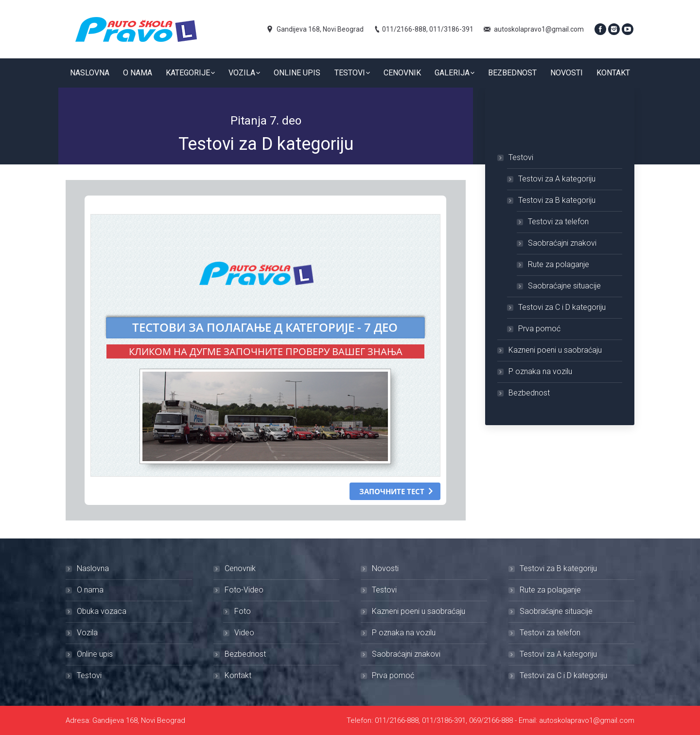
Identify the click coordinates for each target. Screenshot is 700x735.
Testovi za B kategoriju (557, 200)
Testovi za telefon (558, 222)
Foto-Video (244, 590)
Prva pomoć (539, 329)
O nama (90, 590)
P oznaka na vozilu (540, 371)
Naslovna (93, 568)
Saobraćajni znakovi (562, 243)
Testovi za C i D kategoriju (562, 307)
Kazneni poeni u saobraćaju (555, 350)
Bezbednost (529, 393)
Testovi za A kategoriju (557, 179)
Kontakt (238, 675)
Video (244, 633)
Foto (243, 611)
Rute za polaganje (559, 264)
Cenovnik (240, 568)
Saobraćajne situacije (564, 286)
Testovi (521, 157)
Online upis (95, 654)
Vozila (87, 633)
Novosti (385, 568)
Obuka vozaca (102, 611)
